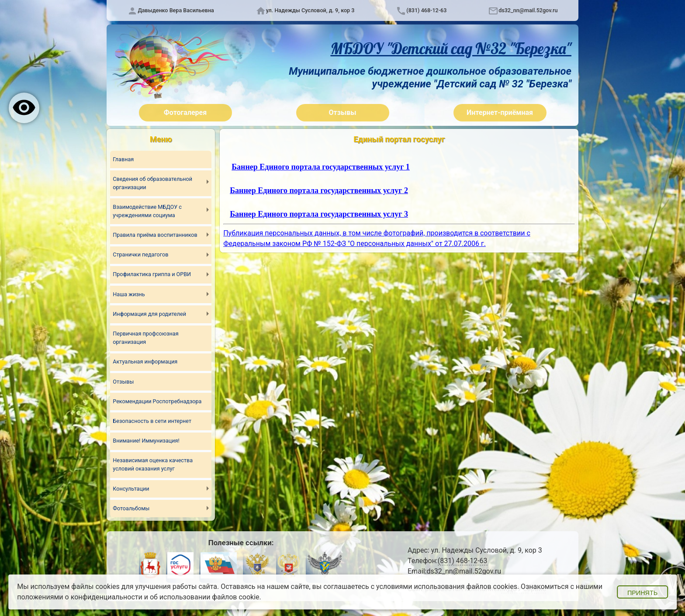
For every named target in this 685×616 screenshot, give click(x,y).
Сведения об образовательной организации (152, 183)
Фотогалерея (185, 112)
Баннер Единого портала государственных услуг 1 (321, 167)
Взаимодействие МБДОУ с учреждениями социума (147, 211)
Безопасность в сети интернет (152, 421)
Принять (642, 593)
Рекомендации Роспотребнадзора (157, 401)
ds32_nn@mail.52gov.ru (528, 10)
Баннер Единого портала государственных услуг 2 (319, 190)
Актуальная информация (145, 362)
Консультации (131, 488)
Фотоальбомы (131, 508)
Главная (123, 159)
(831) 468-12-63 (426, 10)
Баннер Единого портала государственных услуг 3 (319, 214)
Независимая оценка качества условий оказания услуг (153, 464)
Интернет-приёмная (500, 112)
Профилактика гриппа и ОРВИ (152, 274)
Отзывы (343, 112)
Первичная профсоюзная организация (146, 338)
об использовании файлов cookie (205, 597)
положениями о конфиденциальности (80, 597)
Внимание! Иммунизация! (146, 441)
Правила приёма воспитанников (155, 235)
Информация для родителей (149, 314)
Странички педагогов (141, 254)
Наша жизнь (129, 294)
